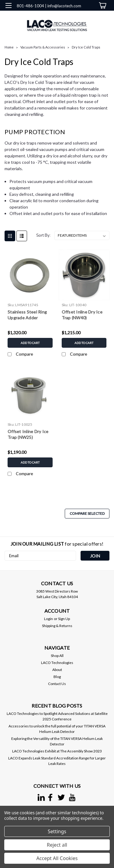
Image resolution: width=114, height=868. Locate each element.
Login (48, 619)
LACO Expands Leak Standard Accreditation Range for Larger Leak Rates (57, 761)
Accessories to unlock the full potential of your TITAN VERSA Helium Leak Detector (57, 729)
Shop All (57, 656)
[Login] (89, 18)
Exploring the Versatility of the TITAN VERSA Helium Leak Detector (57, 741)
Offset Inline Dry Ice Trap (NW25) (28, 434)
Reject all (57, 845)
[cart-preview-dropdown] (102, 5)
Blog (57, 677)
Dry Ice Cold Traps (86, 47)
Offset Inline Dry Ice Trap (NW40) (82, 315)
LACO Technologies (57, 663)
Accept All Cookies (57, 858)
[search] (77, 18)
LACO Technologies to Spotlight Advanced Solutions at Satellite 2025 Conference (57, 716)
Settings (57, 831)
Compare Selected (87, 513)
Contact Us (57, 684)
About (57, 670)
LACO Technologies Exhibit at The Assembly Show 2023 (57, 751)
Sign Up (64, 619)
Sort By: (43, 235)
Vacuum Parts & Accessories (43, 47)
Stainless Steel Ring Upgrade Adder (27, 315)
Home (9, 47)
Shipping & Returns (57, 626)
